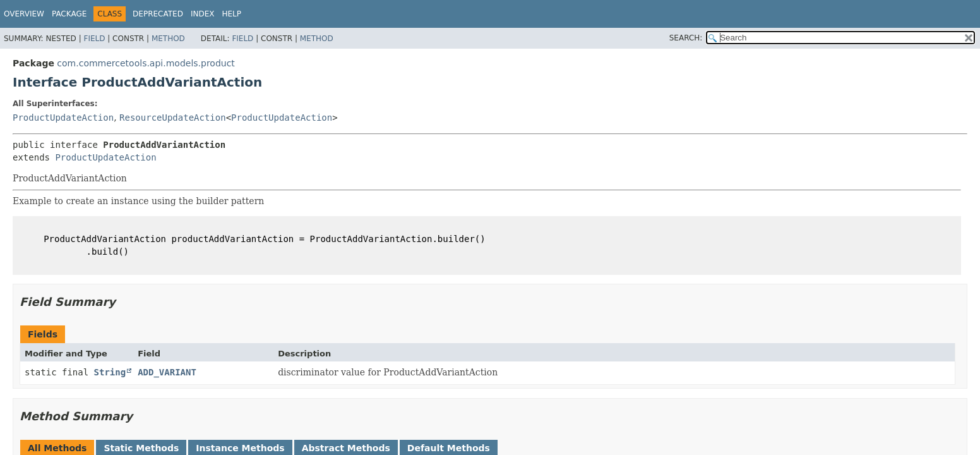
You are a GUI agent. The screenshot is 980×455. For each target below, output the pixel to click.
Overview (24, 14)
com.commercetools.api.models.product (146, 63)
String (110, 372)
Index (203, 14)
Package (69, 14)
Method (168, 39)
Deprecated (158, 14)
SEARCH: (686, 38)
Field (94, 39)
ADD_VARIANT (167, 372)
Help (231, 14)
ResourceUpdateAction (173, 118)
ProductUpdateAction (63, 118)
